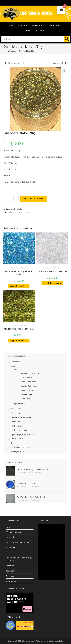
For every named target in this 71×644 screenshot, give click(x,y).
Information (38, 26)
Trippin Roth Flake (21, 268)
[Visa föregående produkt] (6, 63)
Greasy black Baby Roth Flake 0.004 (33, 469)
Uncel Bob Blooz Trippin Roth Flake (19, 273)
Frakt (8, 553)
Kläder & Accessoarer (20, 430)
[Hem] (4, 51)
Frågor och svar (13, 547)
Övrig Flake (25, 399)
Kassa (29, 31)
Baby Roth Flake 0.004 (30, 373)
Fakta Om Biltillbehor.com (18, 542)
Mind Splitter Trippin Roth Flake (19, 329)
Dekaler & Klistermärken (21, 417)
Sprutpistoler (20, 404)
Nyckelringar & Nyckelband (22, 434)
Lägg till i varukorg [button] (19, 286)
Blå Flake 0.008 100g (26, 483)
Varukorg (41, 31)
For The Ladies (17, 439)
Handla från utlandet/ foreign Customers (19, 559)
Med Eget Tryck (17, 452)
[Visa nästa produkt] (65, 63)
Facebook (10, 537)
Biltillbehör (16, 362)
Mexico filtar (16, 413)
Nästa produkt (57, 63)
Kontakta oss (12, 566)
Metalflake (19, 370)
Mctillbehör (16, 409)
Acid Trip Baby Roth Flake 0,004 (31, 497)
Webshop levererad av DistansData (49, 641)
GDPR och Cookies (14, 532)
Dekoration (16, 422)
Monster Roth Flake (29, 386)
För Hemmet (16, 426)
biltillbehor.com (28, 641)
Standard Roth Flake (29, 390)
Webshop (22, 26)
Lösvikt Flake (24, 212)
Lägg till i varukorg (34, 199)
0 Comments (37, 473)
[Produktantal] (11, 198)
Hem (11, 26)
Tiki (13, 443)
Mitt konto (56, 26)
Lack (16, 212)
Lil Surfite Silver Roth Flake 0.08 (52, 271)
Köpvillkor (10, 571)
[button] (64, 71)
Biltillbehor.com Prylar (20, 447)
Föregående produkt (16, 63)
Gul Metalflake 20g (27, 51)
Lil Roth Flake (54, 268)
